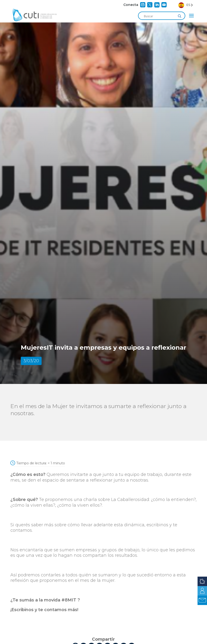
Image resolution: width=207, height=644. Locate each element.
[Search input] (160, 16)
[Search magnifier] (180, 16)
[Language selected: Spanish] (186, 5)
